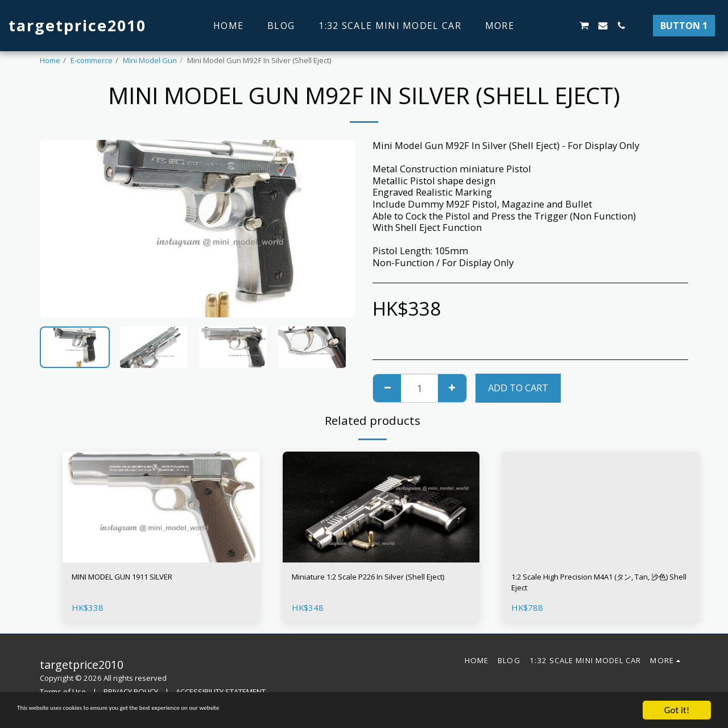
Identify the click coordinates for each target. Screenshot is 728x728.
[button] (547, 26)
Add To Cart (518, 388)
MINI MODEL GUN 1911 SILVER (139, 578)
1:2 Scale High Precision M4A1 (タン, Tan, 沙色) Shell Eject (590, 585)
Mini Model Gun (150, 60)
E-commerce (92, 60)
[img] (161, 507)
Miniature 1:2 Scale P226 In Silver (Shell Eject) (377, 585)
